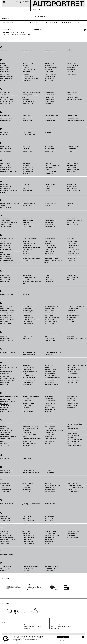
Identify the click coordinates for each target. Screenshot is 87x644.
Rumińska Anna (71, 398)
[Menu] (4, 2)
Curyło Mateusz (72, 92)
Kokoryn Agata (27, 257)
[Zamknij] (83, 637)
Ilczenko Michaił (28, 206)
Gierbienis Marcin (28, 168)
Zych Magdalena (50, 568)
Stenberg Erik (49, 429)
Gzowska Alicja (72, 171)
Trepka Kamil (26, 488)
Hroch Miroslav (72, 189)
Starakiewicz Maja (50, 423)
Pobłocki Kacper (50, 371)
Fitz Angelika (26, 148)
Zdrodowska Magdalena (30, 566)
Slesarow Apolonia (29, 423)
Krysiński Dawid (72, 251)
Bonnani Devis (49, 73)
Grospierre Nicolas (51, 171)
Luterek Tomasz (72, 280)
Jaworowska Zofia (50, 221)
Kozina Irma (48, 255)
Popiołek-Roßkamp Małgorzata (76, 366)
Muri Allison (71, 321)
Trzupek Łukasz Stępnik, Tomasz (76, 486)
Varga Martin (27, 516)
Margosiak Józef (28, 312)
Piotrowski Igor (27, 385)
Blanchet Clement (50, 64)
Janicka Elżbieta (27, 219)
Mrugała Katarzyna (73, 316)
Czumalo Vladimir (72, 98)
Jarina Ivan (26, 223)
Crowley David (49, 102)
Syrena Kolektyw (50, 442)
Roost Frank (49, 402)
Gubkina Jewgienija (73, 164)
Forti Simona (49, 146)
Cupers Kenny (49, 103)
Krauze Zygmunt (72, 242)
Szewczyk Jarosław (73, 441)
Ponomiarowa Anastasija (52, 385)
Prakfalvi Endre (72, 371)
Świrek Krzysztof (50, 470)
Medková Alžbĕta (50, 310)
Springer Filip (27, 440)
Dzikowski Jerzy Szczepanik (75, 121)
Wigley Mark (26, 534)
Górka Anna (26, 173)
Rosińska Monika (50, 408)
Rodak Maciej (49, 396)
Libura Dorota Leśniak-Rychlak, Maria (32, 282)
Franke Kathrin (49, 152)
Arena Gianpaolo (50, 52)
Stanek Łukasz (27, 442)
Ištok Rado (70, 206)
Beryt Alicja (26, 71)
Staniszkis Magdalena (29, 444)
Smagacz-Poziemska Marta (31, 427)
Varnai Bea (26, 518)
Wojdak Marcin (49, 539)
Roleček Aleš (49, 398)
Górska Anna (49, 164)
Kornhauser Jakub (50, 246)
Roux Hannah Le (49, 411)
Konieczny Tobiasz (50, 240)
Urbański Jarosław (51, 503)
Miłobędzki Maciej (72, 308)
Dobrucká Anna (27, 115)
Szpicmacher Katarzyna (74, 445)
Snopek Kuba (26, 431)
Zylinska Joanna (50, 570)
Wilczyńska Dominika (29, 537)
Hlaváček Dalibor (72, 185)
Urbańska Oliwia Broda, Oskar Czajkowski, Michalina (31, 504)
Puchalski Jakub (72, 383)
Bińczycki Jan (27, 81)
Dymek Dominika (72, 117)
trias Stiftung (27, 489)
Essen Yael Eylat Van (29, 135)
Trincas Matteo (27, 491)
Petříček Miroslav (28, 375)
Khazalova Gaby (27, 249)
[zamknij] (85, 30)
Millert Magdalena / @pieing (75, 306)
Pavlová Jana (26, 366)
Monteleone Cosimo (73, 312)
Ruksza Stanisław (72, 396)
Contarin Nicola (50, 100)
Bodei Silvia (48, 69)
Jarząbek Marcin (28, 225)
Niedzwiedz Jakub (50, 340)
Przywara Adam (72, 379)
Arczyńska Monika (50, 50)
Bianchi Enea (26, 75)
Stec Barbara (49, 425)
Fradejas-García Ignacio (52, 148)
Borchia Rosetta (50, 77)
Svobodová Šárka (50, 438)
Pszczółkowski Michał (74, 381)
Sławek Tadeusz (27, 425)
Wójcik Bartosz (72, 534)
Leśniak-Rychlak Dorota (30, 278)
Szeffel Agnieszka (72, 434)
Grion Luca (48, 169)
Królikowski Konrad (73, 249)
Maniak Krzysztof (28, 308)
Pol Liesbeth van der (51, 379)
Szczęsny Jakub (72, 430)
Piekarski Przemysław (29, 381)
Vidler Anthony (49, 518)
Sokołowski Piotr (28, 432)
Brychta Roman (72, 64)
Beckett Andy (27, 67)
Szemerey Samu (71, 438)
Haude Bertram (49, 187)
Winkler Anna (27, 539)
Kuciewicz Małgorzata (74, 257)
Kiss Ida (25, 251)
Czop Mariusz (71, 96)
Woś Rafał (48, 543)
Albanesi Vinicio (27, 50)
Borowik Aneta (49, 79)
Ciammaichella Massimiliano (31, 92)
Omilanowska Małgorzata (53, 352)
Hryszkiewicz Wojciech (74, 190)
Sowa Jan (25, 436)
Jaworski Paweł (49, 223)
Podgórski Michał (50, 373)
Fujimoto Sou (71, 152)
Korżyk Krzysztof (50, 247)
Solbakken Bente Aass (29, 434)
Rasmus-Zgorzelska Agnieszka (32, 396)
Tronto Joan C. (49, 484)
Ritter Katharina (28, 411)
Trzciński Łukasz (72, 484)
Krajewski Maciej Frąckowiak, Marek (53, 261)
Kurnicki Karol (71, 259)
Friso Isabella (71, 148)
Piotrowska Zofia (28, 383)
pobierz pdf (35, 18)
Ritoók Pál (26, 409)
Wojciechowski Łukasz (52, 536)
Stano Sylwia (26, 446)
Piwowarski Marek (50, 370)
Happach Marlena (28, 190)
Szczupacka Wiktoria (73, 432)
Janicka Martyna (28, 221)
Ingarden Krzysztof (51, 204)
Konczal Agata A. (50, 238)
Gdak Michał (26, 164)
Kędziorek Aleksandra (29, 244)
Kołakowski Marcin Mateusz (31, 259)
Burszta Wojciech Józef (74, 73)
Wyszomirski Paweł (73, 537)
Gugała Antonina (72, 168)
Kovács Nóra (49, 249)
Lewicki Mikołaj (27, 280)
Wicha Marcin (27, 532)
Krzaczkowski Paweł (73, 253)
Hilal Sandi (48, 190)
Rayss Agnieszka (28, 402)
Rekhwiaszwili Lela (28, 406)
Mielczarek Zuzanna (51, 321)
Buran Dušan (71, 69)
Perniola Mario (27, 370)
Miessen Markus (50, 323)
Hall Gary (26, 187)
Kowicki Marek (49, 253)
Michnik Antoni (49, 320)
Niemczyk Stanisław (73, 335)
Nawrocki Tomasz (28, 337)
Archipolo (26, 52)
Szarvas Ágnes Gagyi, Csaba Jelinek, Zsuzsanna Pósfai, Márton (75, 425)
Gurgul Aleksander (73, 169)
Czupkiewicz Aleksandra (74, 100)
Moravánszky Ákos (73, 314)
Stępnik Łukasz (49, 432)
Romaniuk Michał (50, 400)
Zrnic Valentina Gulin (51, 566)
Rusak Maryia (71, 402)
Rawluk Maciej (27, 400)
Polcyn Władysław (50, 381)
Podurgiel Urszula (50, 375)
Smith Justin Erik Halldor (30, 429)
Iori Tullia (70, 204)
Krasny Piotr (71, 240)
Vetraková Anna (50, 516)
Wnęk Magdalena (50, 534)
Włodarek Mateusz (50, 532)
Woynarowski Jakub (73, 532)
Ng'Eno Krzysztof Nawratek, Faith (53, 336)
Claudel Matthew (28, 103)
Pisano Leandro (49, 366)
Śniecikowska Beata (28, 470)
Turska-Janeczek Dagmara (75, 488)
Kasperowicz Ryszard (29, 238)
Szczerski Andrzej (73, 428)
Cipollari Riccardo (28, 101)
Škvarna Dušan (27, 459)
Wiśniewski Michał (28, 543)
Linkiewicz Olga (49, 274)
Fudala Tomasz (71, 150)
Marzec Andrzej (28, 318)
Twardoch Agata (72, 489)
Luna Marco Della (72, 278)
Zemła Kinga (26, 570)
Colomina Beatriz (50, 98)
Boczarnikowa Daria (51, 67)
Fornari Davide (27, 152)
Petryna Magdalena (29, 377)
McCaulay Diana (50, 308)
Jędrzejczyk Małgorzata (75, 221)
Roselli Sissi (48, 406)
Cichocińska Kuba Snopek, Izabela (30, 97)
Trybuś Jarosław (50, 489)
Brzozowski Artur (72, 65)
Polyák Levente (49, 383)
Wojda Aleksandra (50, 537)
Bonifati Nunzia (49, 71)
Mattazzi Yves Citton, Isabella (32, 320)
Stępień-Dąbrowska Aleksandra (54, 431)
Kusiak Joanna (71, 261)
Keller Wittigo (27, 242)
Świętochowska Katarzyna (31, 472)
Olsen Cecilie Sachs (29, 354)
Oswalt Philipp (49, 354)
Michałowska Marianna (52, 318)
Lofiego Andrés (72, 274)
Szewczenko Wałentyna (74, 439)
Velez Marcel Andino (29, 520)
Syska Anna (48, 444)
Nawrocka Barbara (28, 335)
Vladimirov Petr (50, 520)
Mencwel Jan (49, 312)
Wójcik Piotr (71, 536)
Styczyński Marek (50, 434)
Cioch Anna (26, 99)
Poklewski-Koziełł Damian (52, 377)
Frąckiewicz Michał (73, 146)
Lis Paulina (48, 276)
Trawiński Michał (28, 484)
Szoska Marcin (71, 443)
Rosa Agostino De (50, 404)
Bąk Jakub (25, 65)
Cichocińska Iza (27, 94)
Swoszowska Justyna (51, 440)
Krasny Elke (70, 238)
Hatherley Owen (50, 185)
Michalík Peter (49, 316)
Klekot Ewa (26, 255)
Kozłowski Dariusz (50, 257)
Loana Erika (48, 280)
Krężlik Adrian (71, 244)
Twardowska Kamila (73, 491)
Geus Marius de (27, 166)
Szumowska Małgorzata (74, 447)
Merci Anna (48, 314)
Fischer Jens (26, 146)
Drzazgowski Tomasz (51, 115)
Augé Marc (70, 50)
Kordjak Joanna (50, 242)
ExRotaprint (48, 133)
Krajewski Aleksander (52, 259)
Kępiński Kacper (27, 246)
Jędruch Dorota (72, 219)
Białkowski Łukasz (28, 73)
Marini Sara (26, 314)
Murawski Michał (72, 320)
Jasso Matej (48, 219)
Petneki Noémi (27, 373)
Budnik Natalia (71, 67)
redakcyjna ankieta (28, 404)
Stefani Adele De (50, 427)
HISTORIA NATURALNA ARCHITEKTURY (15, 32)
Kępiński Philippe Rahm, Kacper (31, 247)
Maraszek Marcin (28, 310)
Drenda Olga (26, 119)
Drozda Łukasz (27, 121)
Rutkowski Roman (72, 404)
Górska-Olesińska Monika (53, 166)
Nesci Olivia (26, 339)
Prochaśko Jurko (72, 373)
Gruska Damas (49, 173)
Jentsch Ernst (49, 225)
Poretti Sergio (71, 368)
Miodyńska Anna (72, 310)
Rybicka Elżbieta (72, 406)
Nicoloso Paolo (49, 338)
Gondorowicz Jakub (29, 171)
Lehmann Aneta (27, 276)
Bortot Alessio (49, 81)
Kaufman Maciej (27, 240)
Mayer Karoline (27, 321)
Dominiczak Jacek (28, 117)
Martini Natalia (27, 316)
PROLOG (69, 375)
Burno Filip (70, 71)
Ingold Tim (48, 206)
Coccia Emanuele (50, 94)
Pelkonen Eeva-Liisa (28, 368)
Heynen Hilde (49, 189)
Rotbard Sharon (50, 409)
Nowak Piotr (71, 337)
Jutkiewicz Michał (72, 225)
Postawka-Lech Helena (74, 370)
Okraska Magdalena (29, 352)
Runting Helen (71, 400)
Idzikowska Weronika (29, 204)
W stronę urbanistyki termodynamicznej (17, 35)
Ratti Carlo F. (27, 398)
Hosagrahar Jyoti (72, 187)
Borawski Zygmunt (50, 75)
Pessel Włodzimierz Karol (30, 371)
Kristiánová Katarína (73, 246)
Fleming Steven (27, 150)
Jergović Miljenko (50, 226)
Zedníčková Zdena (28, 568)
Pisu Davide (48, 368)
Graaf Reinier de (50, 168)
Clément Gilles (49, 92)
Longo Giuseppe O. (72, 276)
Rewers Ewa (26, 408)
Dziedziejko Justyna (73, 119)
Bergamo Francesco (29, 69)
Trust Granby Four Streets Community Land (53, 486)
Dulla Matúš (48, 119)
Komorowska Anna (28, 261)
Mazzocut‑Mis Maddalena (52, 306)
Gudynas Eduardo (72, 166)
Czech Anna (70, 94)
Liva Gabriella (49, 278)
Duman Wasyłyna (50, 121)
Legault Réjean (27, 274)
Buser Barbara (71, 75)
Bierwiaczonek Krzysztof (30, 79)
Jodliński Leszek (72, 223)
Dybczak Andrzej (72, 115)
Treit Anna (26, 486)
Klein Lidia (25, 253)
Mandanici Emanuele (29, 306)
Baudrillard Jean (28, 64)
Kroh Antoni (71, 247)
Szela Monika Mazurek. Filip (75, 436)
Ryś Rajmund (71, 408)
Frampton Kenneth (50, 150)
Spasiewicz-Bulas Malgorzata (32, 438)
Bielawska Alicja (28, 77)
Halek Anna (26, 185)
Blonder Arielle (50, 65)
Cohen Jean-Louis (50, 96)
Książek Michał (71, 255)
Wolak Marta (49, 541)
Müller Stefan (71, 318)
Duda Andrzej (49, 117)
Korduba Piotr (49, 244)
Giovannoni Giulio (28, 169)
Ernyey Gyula (27, 133)
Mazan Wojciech (28, 323)
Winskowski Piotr (28, 541)
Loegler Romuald (50, 281)
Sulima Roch (48, 436)
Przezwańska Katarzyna (74, 377)
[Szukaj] (25, 22)
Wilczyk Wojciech (28, 536)
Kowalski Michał (50, 251)
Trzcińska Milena (50, 491)
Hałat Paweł (26, 189)
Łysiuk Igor (26, 295)
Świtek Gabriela (50, 472)
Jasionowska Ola (28, 226)
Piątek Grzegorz (27, 379)
